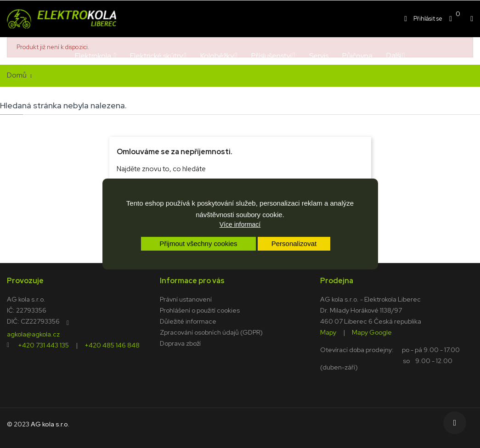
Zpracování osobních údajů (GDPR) (211, 332)
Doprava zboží (180, 343)
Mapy (328, 332)
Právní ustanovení (186, 299)
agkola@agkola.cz (33, 334)
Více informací (240, 224)
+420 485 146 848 (112, 345)
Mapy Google (372, 332)
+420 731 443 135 (43, 345)
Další (394, 55)
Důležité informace (188, 321)
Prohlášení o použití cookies (200, 310)
